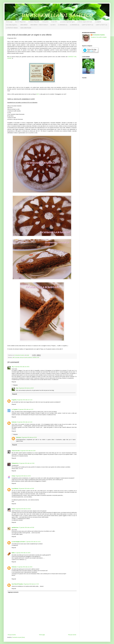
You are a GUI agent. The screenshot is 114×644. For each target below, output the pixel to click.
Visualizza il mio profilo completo (99, 37)
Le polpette (98, 22)
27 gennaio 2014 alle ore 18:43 (25, 567)
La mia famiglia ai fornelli (18, 542)
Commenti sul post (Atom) (18, 637)
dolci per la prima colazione (26, 357)
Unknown (14, 422)
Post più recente (12, 635)
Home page (9, 22)
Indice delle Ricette (26, 28)
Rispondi (14, 382)
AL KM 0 (53, 25)
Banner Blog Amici (20, 22)
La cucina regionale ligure (67, 22)
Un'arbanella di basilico (99, 35)
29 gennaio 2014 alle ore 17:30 (31, 584)
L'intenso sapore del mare (85, 22)
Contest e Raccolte (34, 22)
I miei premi (45, 22)
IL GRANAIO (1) (63, 25)
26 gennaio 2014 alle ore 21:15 (25, 400)
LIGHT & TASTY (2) (101, 25)
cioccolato (17, 357)
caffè (13, 357)
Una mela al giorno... (12, 25)
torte (38, 357)
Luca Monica (15, 489)
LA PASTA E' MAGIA (12, 28)
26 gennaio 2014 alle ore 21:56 (28, 451)
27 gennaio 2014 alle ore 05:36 (26, 527)
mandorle (35, 357)
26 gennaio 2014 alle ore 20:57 (26, 388)
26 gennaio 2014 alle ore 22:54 (23, 476)
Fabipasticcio (15, 463)
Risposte (15, 385)
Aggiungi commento (13, 592)
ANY (38, 94)
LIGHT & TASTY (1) (88, 25)
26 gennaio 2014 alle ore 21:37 (26, 409)
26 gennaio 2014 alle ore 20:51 (22, 367)
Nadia (13, 553)
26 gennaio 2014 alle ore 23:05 (26, 489)
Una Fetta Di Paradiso (17, 584)
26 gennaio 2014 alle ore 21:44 (25, 422)
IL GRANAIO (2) (75, 25)
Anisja (13, 476)
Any (13, 367)
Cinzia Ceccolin (16, 451)
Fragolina (14, 400)
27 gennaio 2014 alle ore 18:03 (23, 553)
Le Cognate (15, 409)
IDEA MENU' (24, 25)
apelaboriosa (15, 527)
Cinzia (13, 509)
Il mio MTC (54, 22)
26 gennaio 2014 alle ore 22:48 (27, 463)
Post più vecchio (72, 635)
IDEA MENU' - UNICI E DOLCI (39, 25)
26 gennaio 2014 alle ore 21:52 (29, 437)
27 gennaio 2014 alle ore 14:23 (33, 542)
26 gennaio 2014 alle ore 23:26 (23, 509)
